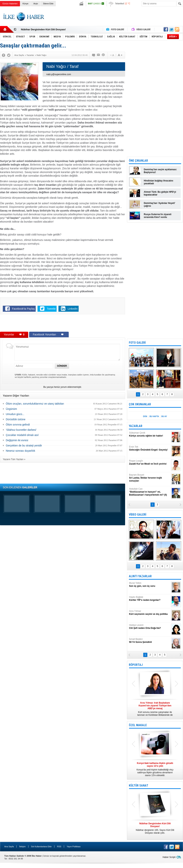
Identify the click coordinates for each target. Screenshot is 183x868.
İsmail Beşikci (150, 641)
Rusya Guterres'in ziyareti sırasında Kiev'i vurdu (158, 216)
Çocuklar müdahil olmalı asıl (22, 435)
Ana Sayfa (9, 847)
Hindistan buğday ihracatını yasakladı (158, 182)
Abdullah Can (150, 492)
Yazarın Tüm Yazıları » (14, 459)
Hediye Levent (150, 627)
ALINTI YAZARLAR (140, 576)
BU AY (164, 416)
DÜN (145, 416)
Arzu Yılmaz (150, 613)
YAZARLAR (136, 426)
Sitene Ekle (48, 4)
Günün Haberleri (10, 4)
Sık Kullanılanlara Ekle (41, 847)
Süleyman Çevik (150, 434)
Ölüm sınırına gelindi (18, 425)
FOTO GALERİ (137, 343)
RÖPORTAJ (136, 665)
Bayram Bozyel (150, 478)
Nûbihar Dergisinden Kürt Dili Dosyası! (43, 29)
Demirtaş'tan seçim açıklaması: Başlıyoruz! (160, 171)
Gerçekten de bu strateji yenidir (24, 445)
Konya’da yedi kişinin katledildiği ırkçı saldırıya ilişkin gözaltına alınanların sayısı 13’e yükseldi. (155, 769)
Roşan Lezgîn (150, 462)
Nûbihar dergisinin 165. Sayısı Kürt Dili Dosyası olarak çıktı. (155, 828)
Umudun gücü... (15, 414)
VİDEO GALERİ (138, 515)
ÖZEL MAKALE (138, 725)
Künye (25, 4)
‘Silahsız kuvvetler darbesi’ (21, 430)
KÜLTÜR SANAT (139, 785)
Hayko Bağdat (150, 599)
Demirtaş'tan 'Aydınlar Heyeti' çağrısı (159, 205)
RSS (59, 847)
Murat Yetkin (150, 585)
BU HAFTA (154, 416)
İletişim (22, 847)
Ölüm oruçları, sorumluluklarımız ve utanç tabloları (35, 404)
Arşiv (36, 4)
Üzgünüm (11, 409)
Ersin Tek (150, 448)
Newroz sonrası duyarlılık (20, 451)
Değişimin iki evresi (17, 440)
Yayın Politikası (74, 847)
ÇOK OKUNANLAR (140, 404)
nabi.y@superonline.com (59, 74)
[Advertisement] (63, 324)
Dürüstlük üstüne (16, 419)
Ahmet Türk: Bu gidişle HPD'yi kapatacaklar (160, 193)
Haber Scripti (169, 857)
